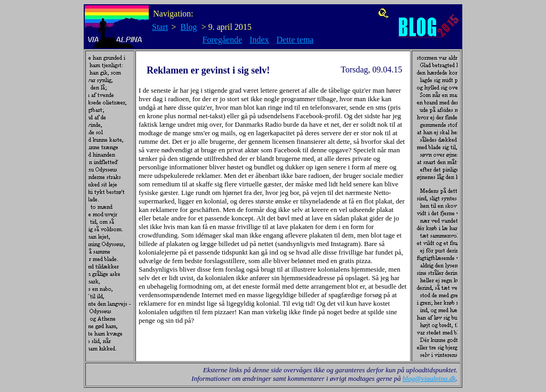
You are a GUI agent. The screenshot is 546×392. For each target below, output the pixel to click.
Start (160, 27)
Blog (188, 27)
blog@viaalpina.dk (429, 378)
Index (259, 40)
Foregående (222, 40)
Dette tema (295, 40)
